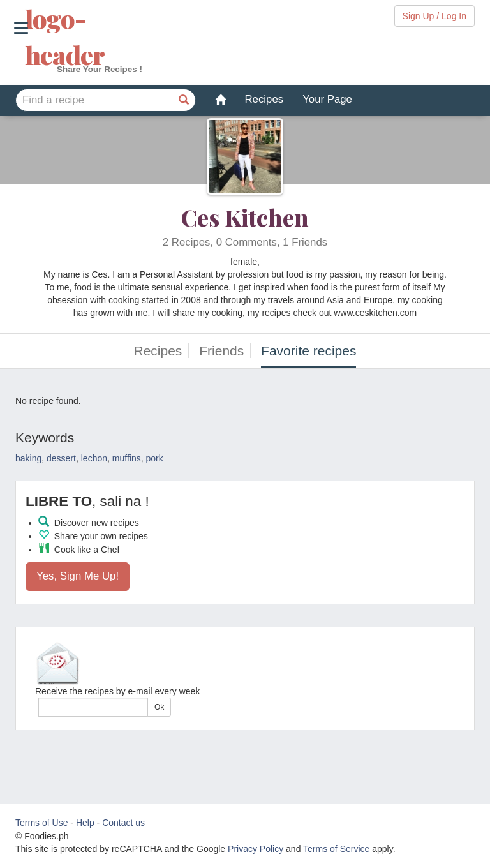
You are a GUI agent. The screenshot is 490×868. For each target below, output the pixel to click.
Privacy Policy (256, 849)
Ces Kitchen (245, 217)
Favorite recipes (308, 351)
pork (154, 458)
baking (28, 458)
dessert (61, 458)
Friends (221, 351)
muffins (127, 458)
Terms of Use (41, 823)
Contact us (123, 823)
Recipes (264, 99)
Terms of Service (336, 849)
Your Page (327, 99)
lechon (94, 458)
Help (85, 823)
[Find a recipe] (184, 100)
